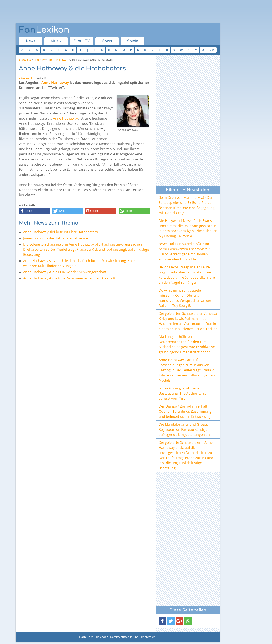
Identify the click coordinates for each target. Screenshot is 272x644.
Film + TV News (57, 60)
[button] (34, 211)
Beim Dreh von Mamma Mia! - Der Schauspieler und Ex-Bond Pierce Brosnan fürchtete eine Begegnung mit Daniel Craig (187, 205)
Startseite (25, 60)
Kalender (102, 637)
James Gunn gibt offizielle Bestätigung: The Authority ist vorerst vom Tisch (182, 393)
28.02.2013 (25, 77)
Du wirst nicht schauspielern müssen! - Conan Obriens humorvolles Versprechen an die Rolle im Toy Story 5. (185, 298)
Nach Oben (86, 637)
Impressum (148, 637)
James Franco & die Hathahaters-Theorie (56, 238)
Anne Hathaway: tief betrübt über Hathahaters (60, 232)
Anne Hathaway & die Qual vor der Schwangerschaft (65, 272)
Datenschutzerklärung (124, 637)
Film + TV (82, 41)
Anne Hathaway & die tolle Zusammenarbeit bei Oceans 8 (69, 278)
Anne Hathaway (55, 83)
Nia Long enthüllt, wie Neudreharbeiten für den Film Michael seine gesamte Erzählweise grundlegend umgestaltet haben (187, 344)
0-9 (212, 50)
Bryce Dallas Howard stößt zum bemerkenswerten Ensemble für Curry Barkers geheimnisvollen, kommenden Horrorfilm (184, 252)
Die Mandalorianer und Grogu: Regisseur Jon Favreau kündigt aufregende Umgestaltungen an (184, 429)
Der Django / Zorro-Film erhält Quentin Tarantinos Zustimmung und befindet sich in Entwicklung (185, 411)
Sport (107, 41)
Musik (56, 41)
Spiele (133, 41)
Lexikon (44, 30)
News (31, 41)
